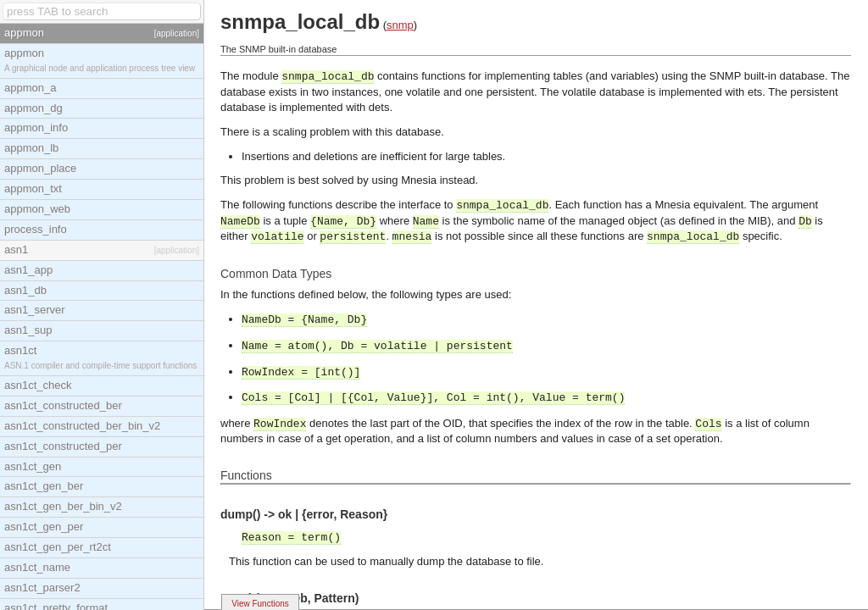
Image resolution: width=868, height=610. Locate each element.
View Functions (260, 604)
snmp (400, 25)
